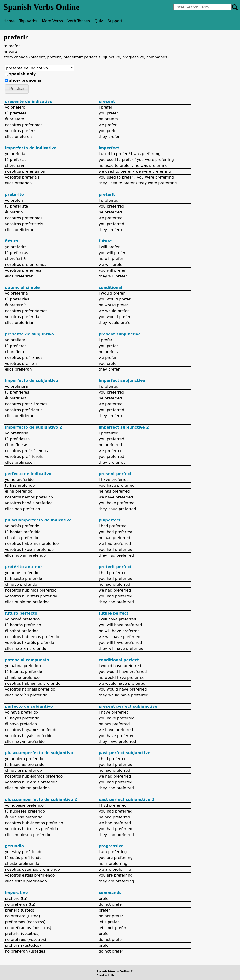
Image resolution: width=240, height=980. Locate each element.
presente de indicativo (29, 101)
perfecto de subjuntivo (29, 706)
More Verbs (52, 21)
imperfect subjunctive (122, 381)
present (107, 101)
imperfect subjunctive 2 (124, 427)
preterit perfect (115, 567)
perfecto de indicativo (28, 474)
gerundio (14, 846)
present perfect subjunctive (128, 706)
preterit (107, 195)
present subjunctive (120, 334)
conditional (111, 287)
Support (115, 21)
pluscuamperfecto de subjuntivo (39, 753)
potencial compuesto (27, 660)
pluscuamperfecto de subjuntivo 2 (41, 800)
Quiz (99, 21)
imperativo (16, 893)
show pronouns (25, 80)
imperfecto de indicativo (31, 148)
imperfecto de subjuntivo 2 (34, 427)
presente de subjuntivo (29, 334)
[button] (17, 89)
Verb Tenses (79, 21)
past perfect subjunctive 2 (126, 800)
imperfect (109, 148)
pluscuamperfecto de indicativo (38, 520)
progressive (111, 846)
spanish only (22, 74)
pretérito (14, 195)
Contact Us (106, 975)
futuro (11, 241)
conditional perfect (119, 660)
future (105, 241)
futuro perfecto (21, 613)
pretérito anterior (24, 567)
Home (9, 21)
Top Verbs (28, 21)
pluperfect (110, 520)
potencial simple (22, 287)
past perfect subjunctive (124, 753)
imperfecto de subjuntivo (32, 381)
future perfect (114, 613)
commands (110, 893)
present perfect (115, 474)
